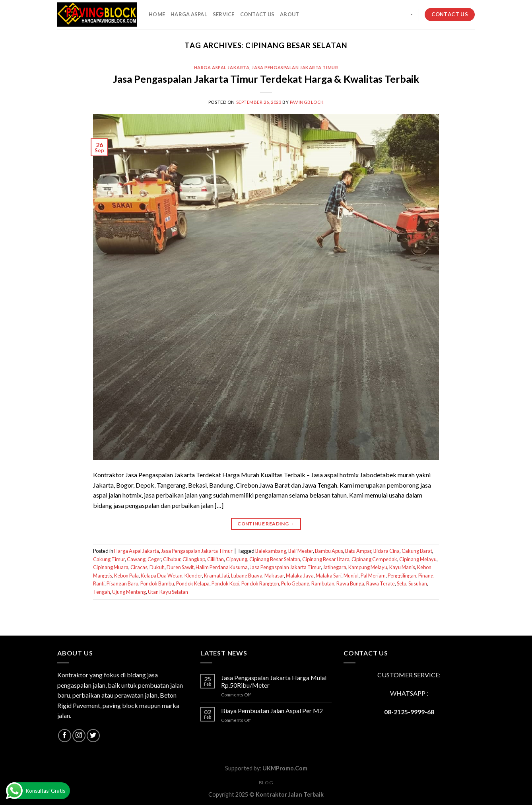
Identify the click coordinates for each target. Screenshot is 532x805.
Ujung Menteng (129, 592)
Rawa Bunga (350, 583)
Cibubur (172, 559)
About (289, 14)
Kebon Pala (126, 576)
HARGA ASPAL (189, 14)
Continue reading (266, 524)
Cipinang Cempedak (374, 559)
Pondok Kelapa (193, 583)
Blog (266, 783)
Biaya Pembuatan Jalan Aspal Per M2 (272, 711)
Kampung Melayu (368, 567)
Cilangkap (194, 559)
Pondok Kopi (225, 583)
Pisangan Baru (122, 583)
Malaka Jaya (300, 576)
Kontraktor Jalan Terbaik (290, 794)
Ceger (154, 559)
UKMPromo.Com (285, 768)
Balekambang (271, 551)
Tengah (102, 592)
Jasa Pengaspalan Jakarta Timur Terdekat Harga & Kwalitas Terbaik (266, 79)
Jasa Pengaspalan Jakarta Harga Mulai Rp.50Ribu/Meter (274, 681)
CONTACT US (257, 14)
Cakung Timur (109, 559)
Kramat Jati (216, 576)
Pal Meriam (373, 576)
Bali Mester (301, 551)
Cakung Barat (417, 551)
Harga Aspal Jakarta (222, 67)
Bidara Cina (386, 551)
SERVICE (224, 14)
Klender (193, 576)
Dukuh (157, 567)
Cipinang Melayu (418, 559)
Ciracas (139, 567)
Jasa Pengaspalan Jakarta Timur (295, 67)
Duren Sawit (180, 567)
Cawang (136, 559)
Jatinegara (335, 567)
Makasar (274, 576)
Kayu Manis (402, 567)
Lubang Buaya (247, 576)
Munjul (351, 576)
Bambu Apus (329, 551)
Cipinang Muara (111, 567)
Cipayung (237, 559)
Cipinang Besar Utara (326, 559)
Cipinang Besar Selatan (275, 559)
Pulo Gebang (295, 583)
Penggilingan (402, 576)
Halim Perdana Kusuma (222, 567)
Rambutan (323, 583)
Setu (402, 583)
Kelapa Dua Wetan (162, 576)
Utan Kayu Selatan (168, 592)
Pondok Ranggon (260, 583)
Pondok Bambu (157, 583)
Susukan (418, 583)
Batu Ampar (358, 551)
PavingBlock (307, 102)
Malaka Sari (329, 576)
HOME (157, 14)
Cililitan (216, 559)
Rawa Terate (381, 583)
